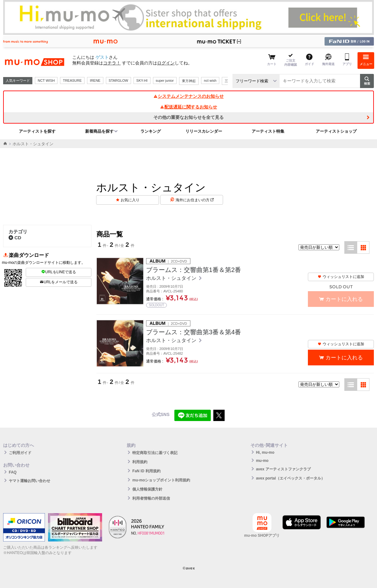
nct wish (210, 80)
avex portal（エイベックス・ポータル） (290, 478)
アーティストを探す (37, 131)
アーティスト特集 (268, 131)
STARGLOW (118, 80)
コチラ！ (112, 63)
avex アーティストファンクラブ (283, 469)
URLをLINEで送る (59, 272)
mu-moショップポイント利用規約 (161, 480)
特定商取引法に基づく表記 (155, 453)
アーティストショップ (336, 131)
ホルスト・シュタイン (172, 278)
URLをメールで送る (59, 282)
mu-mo (262, 461)
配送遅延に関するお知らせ (188, 107)
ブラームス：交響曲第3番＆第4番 (194, 332)
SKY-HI (142, 80)
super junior (165, 80)
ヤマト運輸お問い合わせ (30, 481)
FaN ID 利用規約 (146, 471)
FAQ (13, 472)
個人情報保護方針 (147, 489)
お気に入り (130, 200)
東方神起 (189, 81)
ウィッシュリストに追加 (341, 277)
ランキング (151, 131)
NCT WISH (46, 80)
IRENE (95, 80)
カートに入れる (344, 358)
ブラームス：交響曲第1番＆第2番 (194, 270)
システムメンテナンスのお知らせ (188, 96)
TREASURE (72, 80)
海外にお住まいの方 (195, 200)
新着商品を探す (99, 131)
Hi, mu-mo (265, 452)
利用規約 (140, 462)
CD (15, 238)
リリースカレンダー (204, 131)
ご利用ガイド (20, 453)
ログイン (166, 63)
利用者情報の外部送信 (151, 498)
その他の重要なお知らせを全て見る (188, 117)
